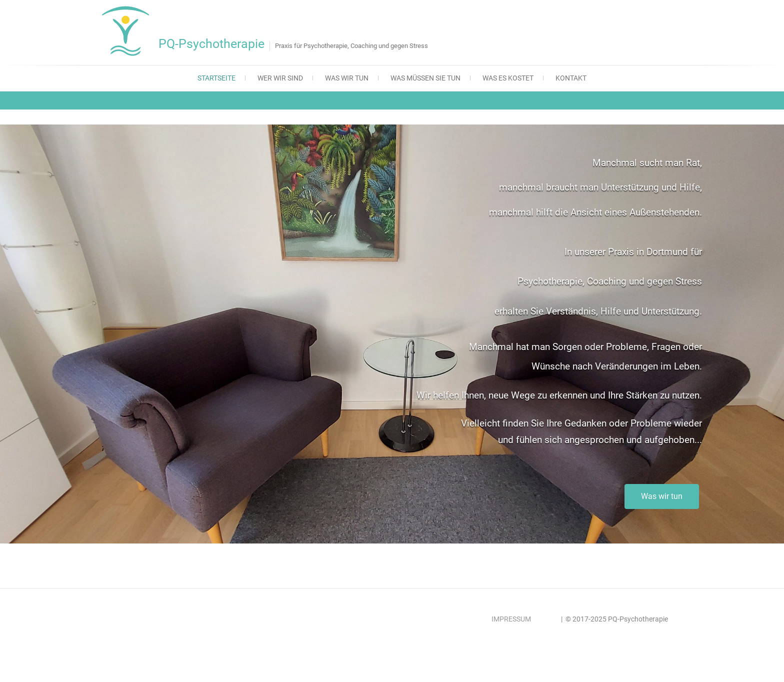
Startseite (216, 78)
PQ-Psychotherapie (211, 44)
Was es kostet (508, 78)
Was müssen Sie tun (425, 78)
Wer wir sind (280, 78)
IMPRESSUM (511, 619)
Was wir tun (347, 78)
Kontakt (571, 78)
